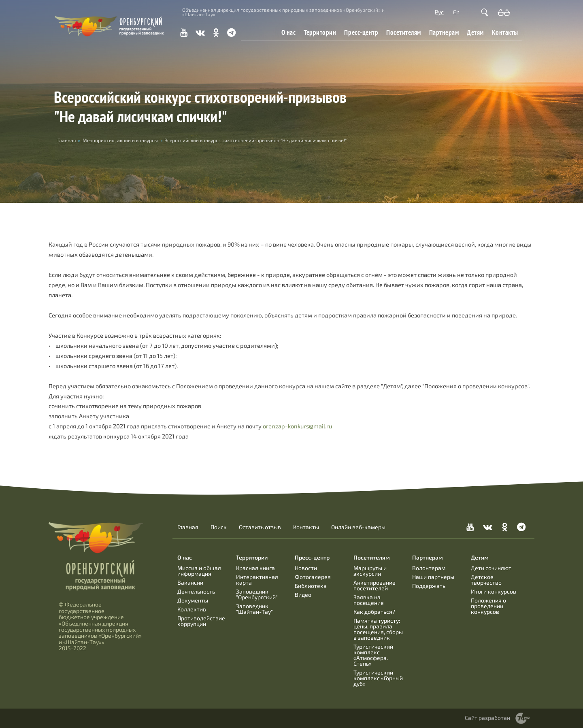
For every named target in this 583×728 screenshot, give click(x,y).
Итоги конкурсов (494, 591)
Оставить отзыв (260, 527)
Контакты (505, 32)
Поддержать (429, 586)
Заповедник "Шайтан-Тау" (254, 609)
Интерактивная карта (257, 580)
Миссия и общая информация (199, 571)
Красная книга (255, 568)
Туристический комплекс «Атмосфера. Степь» (373, 655)
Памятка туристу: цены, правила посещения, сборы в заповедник (378, 629)
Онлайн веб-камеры (358, 527)
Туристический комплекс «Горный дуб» (378, 678)
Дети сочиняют (491, 568)
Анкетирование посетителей (374, 585)
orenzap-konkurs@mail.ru (297, 426)
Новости (306, 568)
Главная (188, 527)
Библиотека (311, 586)
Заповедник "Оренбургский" (257, 594)
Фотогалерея (313, 577)
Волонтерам (429, 568)
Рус (439, 12)
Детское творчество (486, 580)
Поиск (219, 527)
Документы (193, 600)
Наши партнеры (433, 577)
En (456, 12)
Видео (303, 595)
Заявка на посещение (369, 600)
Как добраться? (374, 612)
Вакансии (190, 582)
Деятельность (196, 591)
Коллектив (192, 609)
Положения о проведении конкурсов (488, 606)
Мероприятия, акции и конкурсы (120, 140)
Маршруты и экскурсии (370, 571)
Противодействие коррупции (201, 621)
